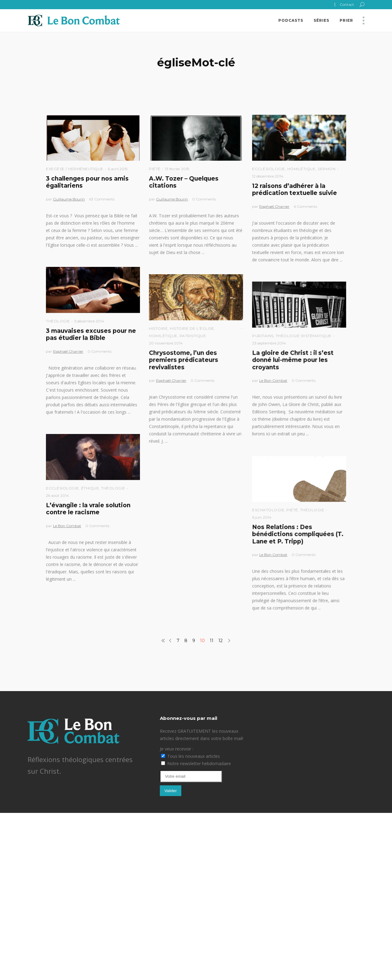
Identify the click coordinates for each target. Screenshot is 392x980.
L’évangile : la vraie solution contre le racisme (88, 509)
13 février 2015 (177, 169)
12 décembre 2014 (268, 176)
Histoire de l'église (192, 328)
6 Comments (305, 206)
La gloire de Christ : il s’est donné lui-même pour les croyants (293, 360)
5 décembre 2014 (89, 321)
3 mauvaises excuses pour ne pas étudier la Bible (91, 334)
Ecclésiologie (269, 169)
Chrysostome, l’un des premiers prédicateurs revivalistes (183, 360)
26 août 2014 (57, 495)
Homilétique (302, 169)
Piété (155, 169)
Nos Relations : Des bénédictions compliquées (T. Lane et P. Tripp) (298, 534)
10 (202, 641)
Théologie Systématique (303, 336)
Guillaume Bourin (69, 199)
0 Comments (204, 199)
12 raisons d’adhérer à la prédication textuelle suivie (294, 189)
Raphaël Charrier (274, 206)
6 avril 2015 (118, 169)
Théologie (58, 321)
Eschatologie (268, 510)
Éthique (90, 488)
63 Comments (102, 199)
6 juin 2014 (262, 517)
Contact (347, 4)
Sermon (326, 169)
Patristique (193, 336)
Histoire (158, 328)
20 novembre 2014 (166, 343)
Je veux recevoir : (177, 749)
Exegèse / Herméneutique (75, 169)
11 (212, 641)
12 (221, 641)
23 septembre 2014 (269, 343)
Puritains (263, 336)
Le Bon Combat (273, 380)
